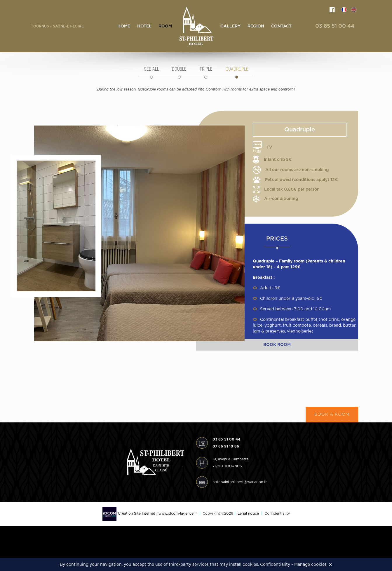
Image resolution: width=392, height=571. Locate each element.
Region (256, 26)
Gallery (230, 26)
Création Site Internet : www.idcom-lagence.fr (150, 513)
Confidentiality (277, 513)
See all (151, 69)
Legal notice (248, 513)
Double (179, 69)
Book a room (332, 415)
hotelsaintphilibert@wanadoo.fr (240, 482)
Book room (277, 345)
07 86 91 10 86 (226, 446)
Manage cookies (310, 565)
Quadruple (237, 69)
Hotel (144, 26)
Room (165, 26)
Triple (206, 69)
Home (124, 26)
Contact (281, 26)
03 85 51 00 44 (335, 26)
